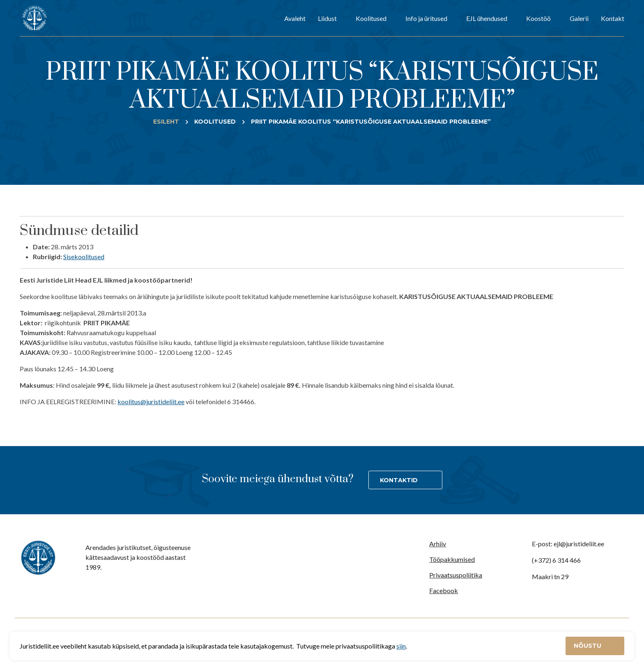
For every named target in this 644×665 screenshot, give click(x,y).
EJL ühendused (487, 18)
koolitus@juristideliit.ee (151, 402)
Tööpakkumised (452, 559)
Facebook (444, 590)
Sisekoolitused (84, 257)
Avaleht (295, 18)
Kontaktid (399, 480)
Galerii (579, 18)
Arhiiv (438, 544)
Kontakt (613, 18)
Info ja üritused (426, 18)
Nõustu (588, 646)
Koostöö (538, 18)
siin (401, 646)
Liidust (327, 18)
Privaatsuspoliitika (456, 575)
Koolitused (371, 18)
